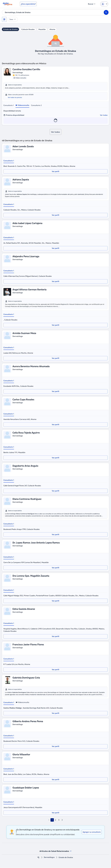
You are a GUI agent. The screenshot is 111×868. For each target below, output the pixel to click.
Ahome (52, 29)
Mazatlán (42, 29)
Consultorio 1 (9, 105)
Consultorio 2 (36, 105)
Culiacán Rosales (28, 29)
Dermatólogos (49, 858)
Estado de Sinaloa (10, 29)
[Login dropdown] (104, 4)
